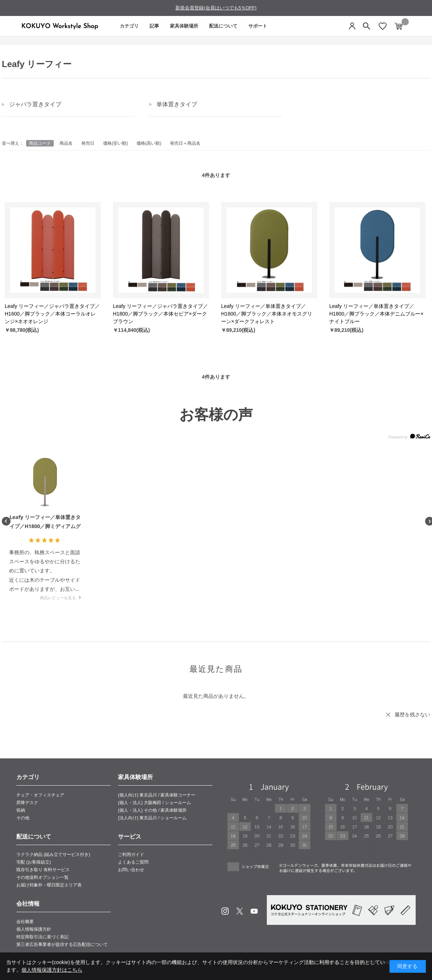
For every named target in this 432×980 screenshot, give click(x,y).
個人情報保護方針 (34, 929)
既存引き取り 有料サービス (43, 870)
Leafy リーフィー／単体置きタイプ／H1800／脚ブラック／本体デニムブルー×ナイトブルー (376, 314)
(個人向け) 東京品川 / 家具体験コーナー (157, 795)
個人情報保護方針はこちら (52, 970)
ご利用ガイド (131, 855)
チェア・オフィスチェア (40, 795)
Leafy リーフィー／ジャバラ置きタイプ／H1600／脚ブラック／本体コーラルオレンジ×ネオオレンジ (52, 314)
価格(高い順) (149, 143)
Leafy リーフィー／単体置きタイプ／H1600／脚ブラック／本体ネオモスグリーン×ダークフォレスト (267, 314)
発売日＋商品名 (185, 143)
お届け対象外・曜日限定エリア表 (49, 885)
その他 (23, 818)
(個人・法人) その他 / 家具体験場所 (152, 810)
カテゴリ (129, 26)
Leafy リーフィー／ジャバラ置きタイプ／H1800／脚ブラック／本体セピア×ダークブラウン (160, 314)
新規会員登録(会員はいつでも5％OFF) (216, 8)
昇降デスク (27, 803)
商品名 (66, 143)
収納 (21, 810)
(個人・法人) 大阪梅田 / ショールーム (154, 803)
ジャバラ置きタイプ (35, 104)
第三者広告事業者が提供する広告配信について (62, 944)
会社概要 (25, 922)
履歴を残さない (412, 715)
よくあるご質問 (133, 862)
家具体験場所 (184, 26)
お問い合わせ (131, 870)
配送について (223, 26)
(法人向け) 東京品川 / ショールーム (152, 818)
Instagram (225, 911)
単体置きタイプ (177, 104)
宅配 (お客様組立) (34, 862)
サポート (258, 26)
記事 (154, 26)
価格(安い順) (115, 143)
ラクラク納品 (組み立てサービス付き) (53, 855)
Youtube (254, 911)
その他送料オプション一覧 (42, 877)
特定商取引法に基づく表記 (42, 937)
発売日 (88, 143)
